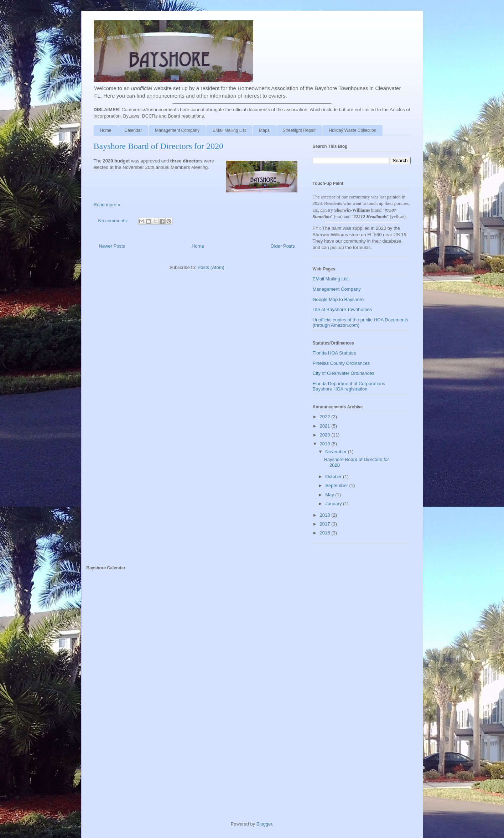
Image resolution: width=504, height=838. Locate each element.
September (337, 485)
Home (106, 130)
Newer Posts (112, 246)
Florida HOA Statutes (334, 353)
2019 (326, 444)
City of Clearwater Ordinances (344, 373)
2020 (326, 435)
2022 (326, 417)
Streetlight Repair (299, 130)
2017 (326, 524)
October (334, 477)
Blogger (264, 824)
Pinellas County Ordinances (341, 363)
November (337, 452)
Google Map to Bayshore (338, 299)
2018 (326, 515)
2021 (326, 426)
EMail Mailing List (229, 130)
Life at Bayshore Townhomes (342, 309)
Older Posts (283, 246)
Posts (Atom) (211, 267)
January (334, 504)
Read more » (107, 205)
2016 (326, 533)
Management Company (177, 130)
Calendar (133, 130)
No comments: (114, 221)
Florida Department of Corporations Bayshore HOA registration (349, 386)
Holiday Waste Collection (352, 130)
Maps (264, 130)
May (330, 495)
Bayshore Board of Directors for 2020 (159, 146)
